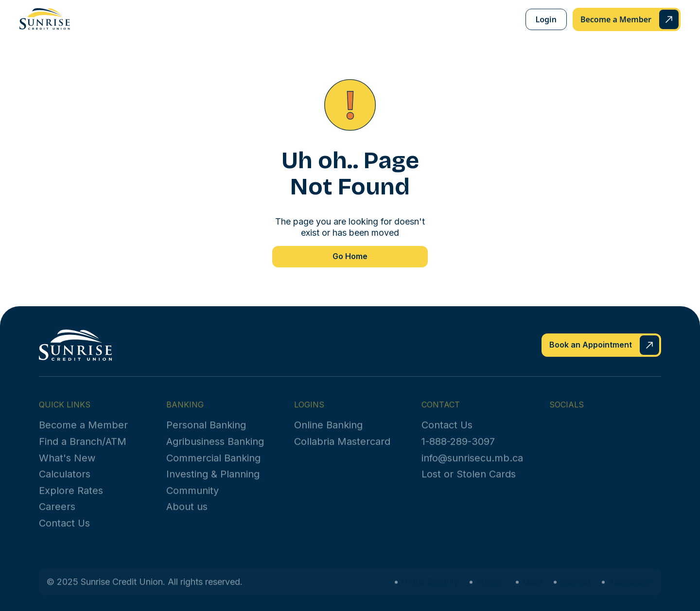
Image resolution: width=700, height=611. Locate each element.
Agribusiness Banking (215, 449)
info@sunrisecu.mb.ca (472, 465)
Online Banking (328, 432)
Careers (57, 514)
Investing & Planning (213, 481)
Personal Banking (206, 432)
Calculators (65, 481)
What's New (67, 465)
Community (192, 498)
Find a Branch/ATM (83, 449)
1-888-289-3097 (458, 449)
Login (546, 19)
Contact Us (64, 530)
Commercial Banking (213, 465)
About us (187, 514)
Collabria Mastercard (342, 449)
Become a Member (83, 432)
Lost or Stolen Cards (469, 481)
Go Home (350, 256)
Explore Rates (71, 498)
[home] (45, 18)
